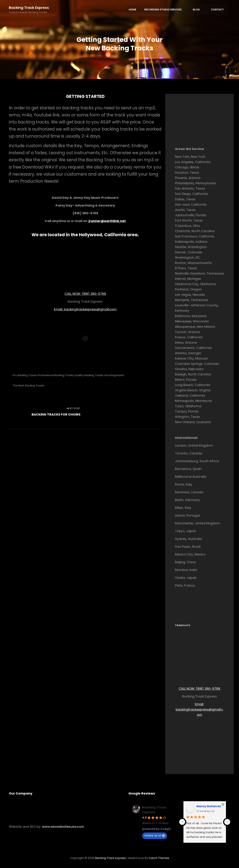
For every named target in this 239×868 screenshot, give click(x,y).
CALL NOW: (73, 294)
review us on (155, 835)
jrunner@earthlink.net (107, 221)
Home (134, 10)
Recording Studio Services (166, 10)
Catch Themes (159, 858)
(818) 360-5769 (94, 294)
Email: (59, 309)
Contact (217, 10)
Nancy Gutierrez (209, 806)
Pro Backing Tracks (25, 375)
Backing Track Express (29, 8)
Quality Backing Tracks (89, 375)
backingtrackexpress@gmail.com (90, 309)
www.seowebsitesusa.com (63, 827)
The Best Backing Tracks (28, 385)
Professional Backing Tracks (56, 375)
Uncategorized (114, 375)
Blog (199, 10)
